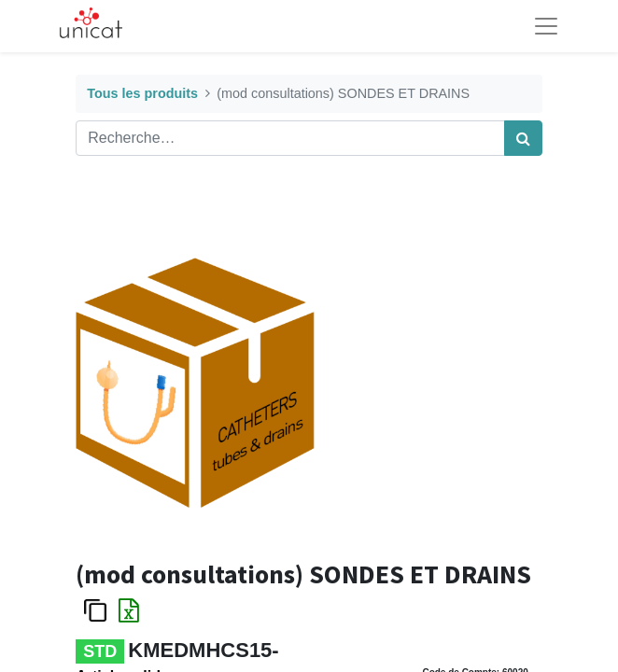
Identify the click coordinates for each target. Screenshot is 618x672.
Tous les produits (142, 93)
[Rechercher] (523, 138)
